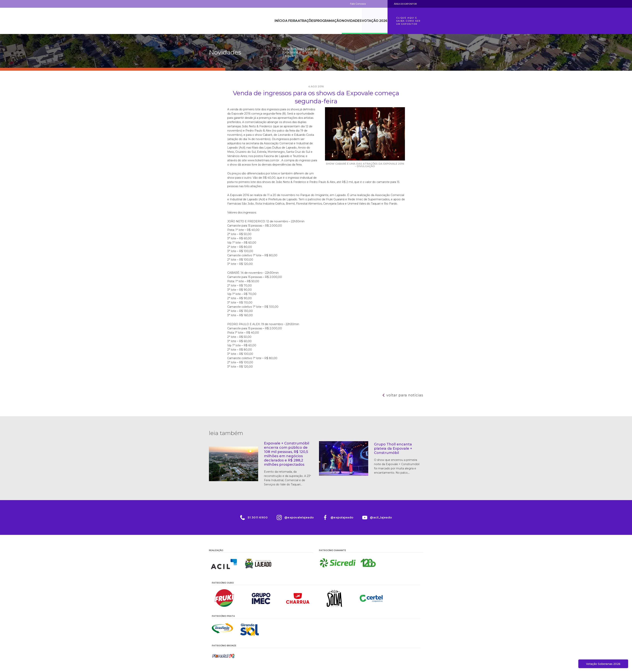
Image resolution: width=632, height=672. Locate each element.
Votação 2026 (374, 21)
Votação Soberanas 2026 (603, 664)
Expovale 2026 (230, 21)
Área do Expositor (405, 4)
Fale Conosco (358, 4)
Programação (323, 21)
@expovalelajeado (299, 517)
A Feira (278, 21)
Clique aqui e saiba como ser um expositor (408, 21)
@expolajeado (342, 517)
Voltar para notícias (405, 395)
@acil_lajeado (382, 517)
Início (262, 21)
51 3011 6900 (257, 517)
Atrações (298, 21)
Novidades (348, 21)
